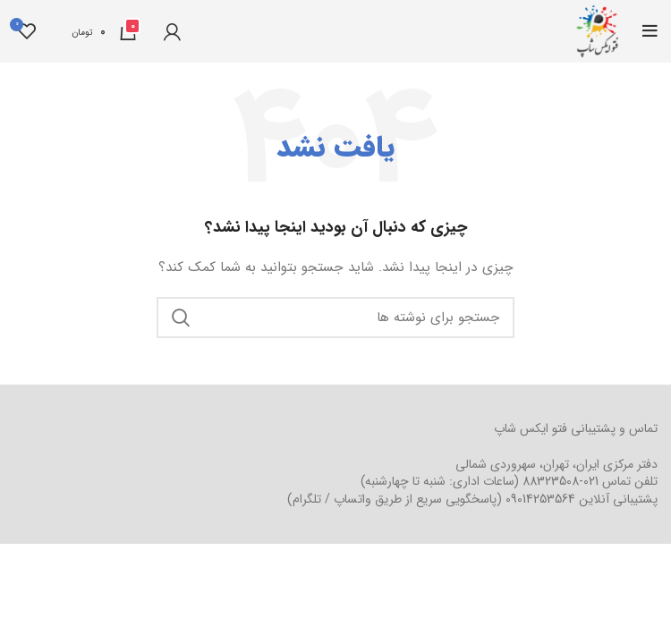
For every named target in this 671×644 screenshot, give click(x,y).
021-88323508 (561, 481)
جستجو (181, 318)
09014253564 (540, 499)
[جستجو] (335, 318)
